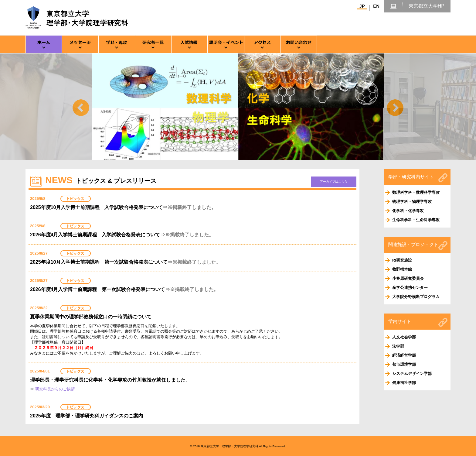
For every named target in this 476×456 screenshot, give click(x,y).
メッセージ (80, 44)
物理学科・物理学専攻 (412, 202)
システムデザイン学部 (412, 374)
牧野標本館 (402, 269)
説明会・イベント (226, 44)
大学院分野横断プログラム (416, 297)
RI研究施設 (402, 260)
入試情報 (189, 44)
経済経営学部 (404, 355)
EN (376, 6)
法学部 (398, 346)
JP (362, 6)
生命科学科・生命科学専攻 (416, 220)
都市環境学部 (404, 364)
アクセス (262, 44)
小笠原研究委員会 (408, 278)
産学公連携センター (410, 288)
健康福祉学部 (404, 383)
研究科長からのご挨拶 (55, 389)
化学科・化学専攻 (408, 211)
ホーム (44, 44)
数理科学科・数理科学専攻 (416, 192)
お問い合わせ (299, 44)
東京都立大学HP (427, 6)
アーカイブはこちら (334, 182)
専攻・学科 (117, 44)
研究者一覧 (153, 44)
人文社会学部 (404, 337)
